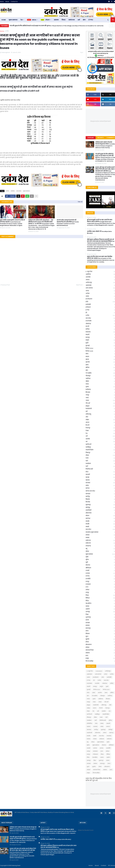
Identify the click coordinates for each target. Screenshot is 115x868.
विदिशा (108, 754)
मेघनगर (104, 745)
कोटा (88, 693)
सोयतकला (107, 767)
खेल (88, 696)
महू (88, 742)
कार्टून (101, 686)
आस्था (88, 677)
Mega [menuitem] (34, 20)
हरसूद (88, 773)
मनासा (95, 739)
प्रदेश (96, 723)
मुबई (108, 742)
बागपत (108, 727)
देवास (88, 711)
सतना (108, 760)
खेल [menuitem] (84, 20)
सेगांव (100, 767)
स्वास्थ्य (105, 770)
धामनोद (104, 711)
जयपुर (88, 702)
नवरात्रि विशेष (106, 714)
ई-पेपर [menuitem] (91, 20)
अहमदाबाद (89, 674)
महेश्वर (93, 742)
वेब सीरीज (95, 757)
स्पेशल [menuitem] (47, 20)
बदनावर (95, 727)
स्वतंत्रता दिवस (97, 770)
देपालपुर (107, 708)
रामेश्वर (108, 751)
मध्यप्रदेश (109, 736)
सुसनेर (94, 767)
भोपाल (105, 733)
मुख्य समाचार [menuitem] (13, 20)
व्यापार (102, 757)
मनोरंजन (102, 739)
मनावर (89, 739)
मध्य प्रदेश (19, 191)
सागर (109, 764)
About (7, 2)
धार (110, 711)
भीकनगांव (98, 733)
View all (80, 202)
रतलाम (95, 748)
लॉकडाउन (95, 754)
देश (93, 711)
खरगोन (100, 693)
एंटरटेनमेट (89, 683)
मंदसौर (89, 736)
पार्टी (96, 720)
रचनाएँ (89, 748)
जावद (94, 702)
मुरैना (88, 745)
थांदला (95, 708)
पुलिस (110, 720)
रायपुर (88, 754)
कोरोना (13, 191)
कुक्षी (107, 686)
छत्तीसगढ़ (101, 699)
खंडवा (94, 693)
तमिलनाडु (104, 705)
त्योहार (88, 708)
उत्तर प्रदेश (106, 680)
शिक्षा (95, 760)
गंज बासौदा (95, 696)
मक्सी (95, 736)
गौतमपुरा (103, 696)
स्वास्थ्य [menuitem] (56, 20)
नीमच (95, 717)
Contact (103, 865)
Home (2, 2)
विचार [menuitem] (64, 20)
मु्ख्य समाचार (96, 745)
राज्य (102, 751)
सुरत (88, 767)
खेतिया (112, 693)
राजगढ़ (102, 748)
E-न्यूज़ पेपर (90, 671)
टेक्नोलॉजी (96, 705)
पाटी (106, 717)
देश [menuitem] (22, 20)
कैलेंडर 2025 (106, 690)
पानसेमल (89, 720)
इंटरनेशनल (96, 677)
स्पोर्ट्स (89, 770)
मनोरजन (109, 739)
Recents (101, 138)
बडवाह (102, 723)
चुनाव (94, 699)
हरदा (111, 770)
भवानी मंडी (89, 733)
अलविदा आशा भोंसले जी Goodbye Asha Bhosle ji (56, 839)
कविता (112, 683)
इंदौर (103, 677)
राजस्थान (95, 751)
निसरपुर (89, 717)
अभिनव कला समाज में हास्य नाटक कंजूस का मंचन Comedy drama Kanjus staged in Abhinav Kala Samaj (23, 829)
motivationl (99, 671)
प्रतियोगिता (89, 723)
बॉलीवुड (110, 730)
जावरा (100, 702)
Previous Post (5, 285)
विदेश (88, 757)
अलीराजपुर (108, 671)
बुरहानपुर (103, 730)
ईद (94, 680)
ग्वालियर (110, 696)
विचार (102, 754)
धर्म (98, 711)
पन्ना (101, 717)
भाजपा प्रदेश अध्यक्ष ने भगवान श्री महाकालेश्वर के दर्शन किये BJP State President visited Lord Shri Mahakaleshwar (68, 223)
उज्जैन (7, 31)
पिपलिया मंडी (103, 720)
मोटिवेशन (111, 745)
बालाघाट (89, 730)
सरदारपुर (102, 764)
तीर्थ (110, 705)
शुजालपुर (101, 760)
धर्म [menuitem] (79, 20)
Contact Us (14, 2)
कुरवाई (89, 690)
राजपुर (88, 751)
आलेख (112, 674)
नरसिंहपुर (97, 714)
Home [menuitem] (4, 20)
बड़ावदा (89, 727)
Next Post (79, 285)
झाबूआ (89, 705)
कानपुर (95, 686)
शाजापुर (89, 760)
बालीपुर (96, 730)
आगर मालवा (98, 674)
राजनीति (108, 748)
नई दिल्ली (89, 714)
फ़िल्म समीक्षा (96, 773)
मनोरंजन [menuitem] (72, 20)
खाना (106, 693)
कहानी (89, 686)
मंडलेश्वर (111, 733)
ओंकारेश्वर (105, 683)
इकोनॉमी (109, 677)
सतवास (89, 764)
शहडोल (108, 757)
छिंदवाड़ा (108, 699)
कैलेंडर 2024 (97, 690)
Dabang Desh (16, 865)
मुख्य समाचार (26, 191)
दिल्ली (101, 708)
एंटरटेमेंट (97, 683)
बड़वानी (108, 723)
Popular (91, 138)
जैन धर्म (106, 702)
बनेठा (102, 727)
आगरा (106, 674)
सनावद (95, 764)
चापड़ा (88, 699)
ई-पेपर (89, 680)
